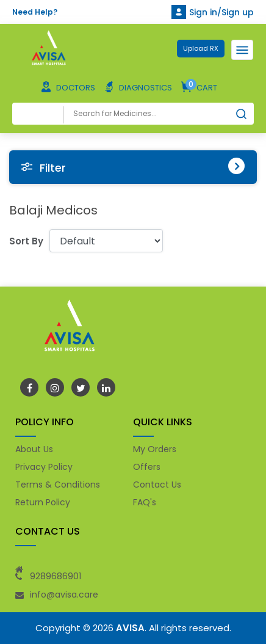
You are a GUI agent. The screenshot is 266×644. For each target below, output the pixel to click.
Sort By (26, 241)
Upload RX (201, 48)
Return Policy (43, 502)
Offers (147, 467)
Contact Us (157, 485)
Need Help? (35, 12)
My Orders (155, 449)
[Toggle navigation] (242, 50)
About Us (34, 449)
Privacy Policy (44, 467)
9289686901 (56, 576)
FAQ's (145, 502)
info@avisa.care (64, 595)
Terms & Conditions (58, 485)
